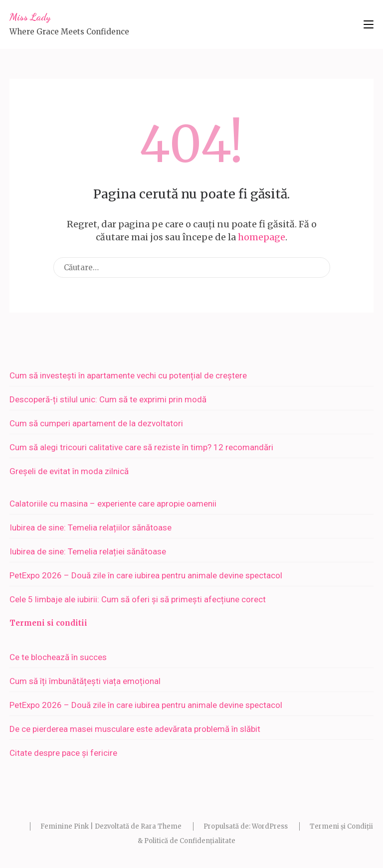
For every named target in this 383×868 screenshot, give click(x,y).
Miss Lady (30, 17)
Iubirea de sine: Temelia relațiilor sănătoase (91, 527)
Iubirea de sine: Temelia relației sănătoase (88, 551)
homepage (262, 237)
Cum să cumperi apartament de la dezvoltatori (96, 423)
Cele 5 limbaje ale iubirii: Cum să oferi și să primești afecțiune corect (138, 599)
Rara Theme (161, 826)
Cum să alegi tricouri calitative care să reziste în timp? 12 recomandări (141, 447)
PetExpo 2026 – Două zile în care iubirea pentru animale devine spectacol (146, 575)
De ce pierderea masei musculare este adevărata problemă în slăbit (135, 729)
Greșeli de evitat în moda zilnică (69, 471)
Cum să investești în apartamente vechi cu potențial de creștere (128, 375)
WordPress (270, 826)
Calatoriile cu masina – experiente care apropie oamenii (113, 504)
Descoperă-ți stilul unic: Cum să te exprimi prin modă (108, 399)
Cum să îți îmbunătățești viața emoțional (85, 681)
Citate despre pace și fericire (63, 753)
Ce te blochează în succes (58, 657)
